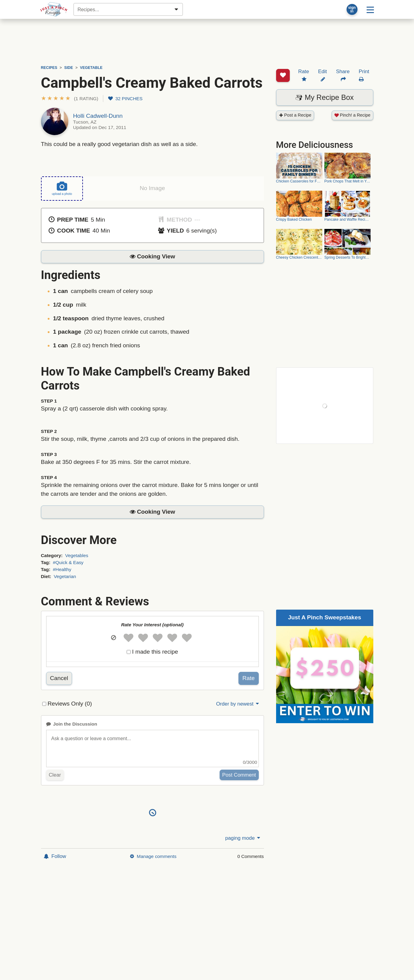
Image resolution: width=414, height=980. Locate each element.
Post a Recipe (295, 92)
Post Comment (239, 775)
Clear (55, 775)
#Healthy (62, 569)
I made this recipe (155, 652)
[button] (70, 99)
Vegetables (77, 555)
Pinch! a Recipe (352, 92)
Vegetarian (65, 576)
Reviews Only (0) (70, 703)
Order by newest (238, 704)
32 (125, 99)
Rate (249, 678)
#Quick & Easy (68, 562)
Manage (153, 856)
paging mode (243, 838)
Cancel (59, 678)
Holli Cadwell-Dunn (98, 116)
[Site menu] (370, 9)
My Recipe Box (324, 74)
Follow (55, 856)
